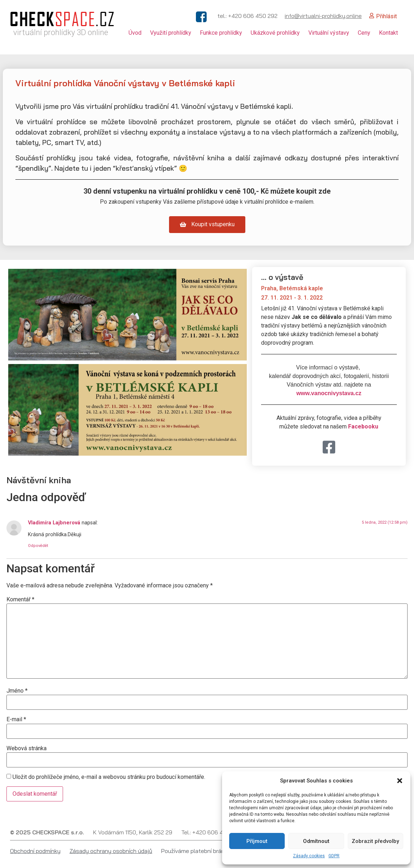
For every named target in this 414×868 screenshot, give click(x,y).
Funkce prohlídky (221, 33)
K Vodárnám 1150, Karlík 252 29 (133, 832)
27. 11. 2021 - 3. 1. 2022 (292, 298)
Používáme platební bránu (194, 851)
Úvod (135, 33)
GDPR (334, 856)
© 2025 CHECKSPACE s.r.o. (47, 832)
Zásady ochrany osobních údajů (111, 851)
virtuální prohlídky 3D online (61, 32)
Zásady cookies (309, 856)
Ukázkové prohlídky (275, 33)
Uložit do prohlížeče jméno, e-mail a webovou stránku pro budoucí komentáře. (109, 777)
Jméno (17, 691)
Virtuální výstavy (329, 33)
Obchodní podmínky (35, 851)
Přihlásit (386, 16)
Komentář (20, 600)
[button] (400, 781)
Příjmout (257, 841)
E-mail (16, 719)
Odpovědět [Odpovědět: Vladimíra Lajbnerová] (38, 546)
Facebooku (363, 426)
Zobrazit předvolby (375, 841)
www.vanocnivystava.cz (329, 393)
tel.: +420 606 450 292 (247, 16)
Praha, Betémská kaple (292, 288)
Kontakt (388, 33)
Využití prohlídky (171, 33)
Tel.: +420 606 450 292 (211, 832)
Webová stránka (27, 748)
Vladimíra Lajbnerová (54, 523)
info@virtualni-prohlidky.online (323, 16)
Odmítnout (316, 841)
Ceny (364, 33)
